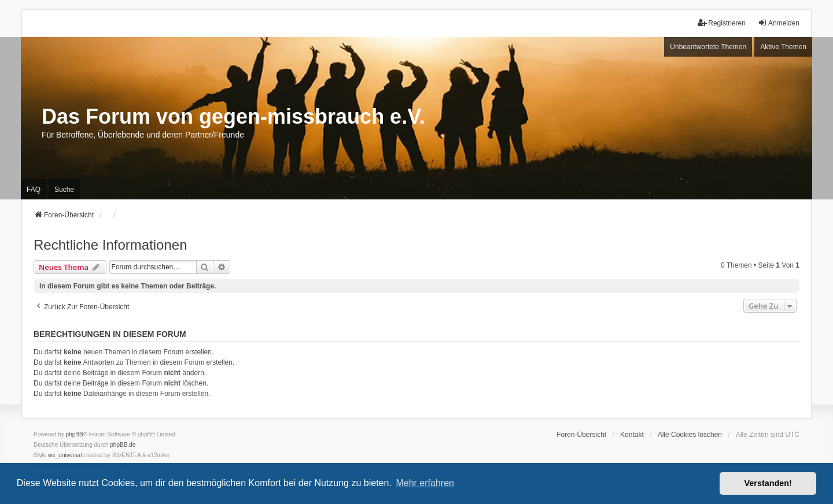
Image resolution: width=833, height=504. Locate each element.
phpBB (75, 434)
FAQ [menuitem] (34, 190)
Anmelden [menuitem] (779, 23)
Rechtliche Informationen (110, 245)
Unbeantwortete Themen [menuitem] (708, 47)
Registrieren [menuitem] (722, 23)
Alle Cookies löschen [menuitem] (690, 435)
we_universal (65, 455)
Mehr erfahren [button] (425, 483)
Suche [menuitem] (64, 190)
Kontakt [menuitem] (632, 435)
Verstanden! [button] (768, 483)
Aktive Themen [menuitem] (783, 47)
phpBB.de (123, 445)
